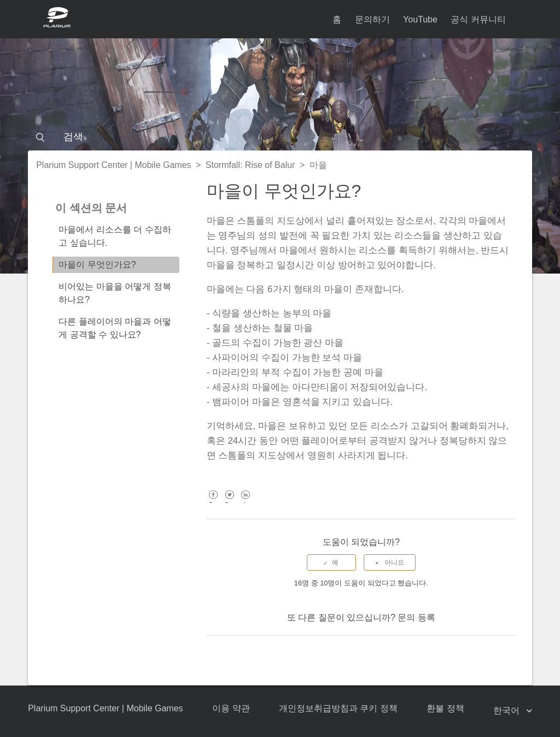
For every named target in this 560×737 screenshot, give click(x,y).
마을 (318, 165)
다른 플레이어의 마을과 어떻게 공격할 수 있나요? (115, 328)
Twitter (229, 503)
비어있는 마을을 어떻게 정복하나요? (115, 293)
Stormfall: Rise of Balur (250, 165)
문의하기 (372, 19)
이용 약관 (231, 708)
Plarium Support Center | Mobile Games (113, 165)
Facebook (214, 503)
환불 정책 (445, 708)
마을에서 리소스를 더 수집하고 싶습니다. (115, 236)
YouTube (420, 19)
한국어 (507, 710)
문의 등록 (416, 617)
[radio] (331, 562)
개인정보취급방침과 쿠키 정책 (338, 708)
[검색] (280, 137)
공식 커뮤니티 (478, 19)
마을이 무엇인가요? (97, 265)
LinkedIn (246, 503)
